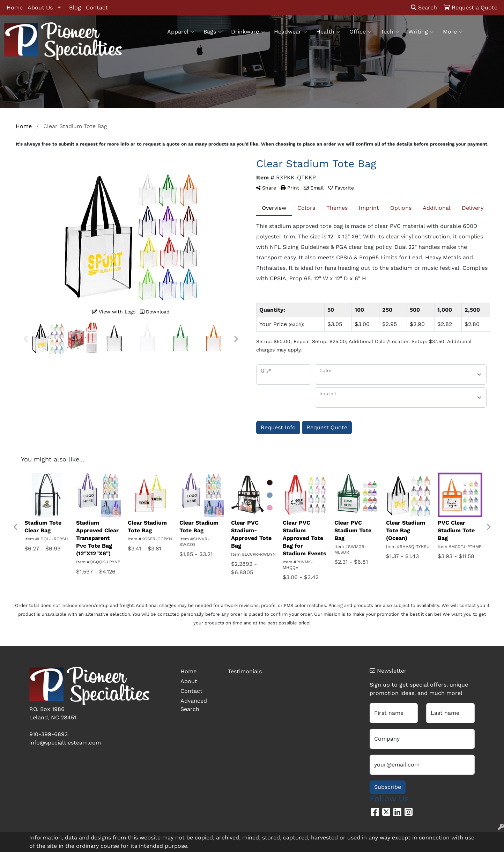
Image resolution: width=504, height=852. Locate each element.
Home (15, 8)
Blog (75, 8)
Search (424, 8)
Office (361, 32)
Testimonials (245, 671)
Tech (390, 32)
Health (328, 32)
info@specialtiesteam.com (65, 743)
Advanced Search (194, 705)
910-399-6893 (49, 734)
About (189, 681)
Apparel (181, 32)
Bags (213, 32)
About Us (40, 8)
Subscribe (388, 787)
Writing (421, 32)
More (453, 32)
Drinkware (248, 32)
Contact (97, 8)
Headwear (291, 32)
